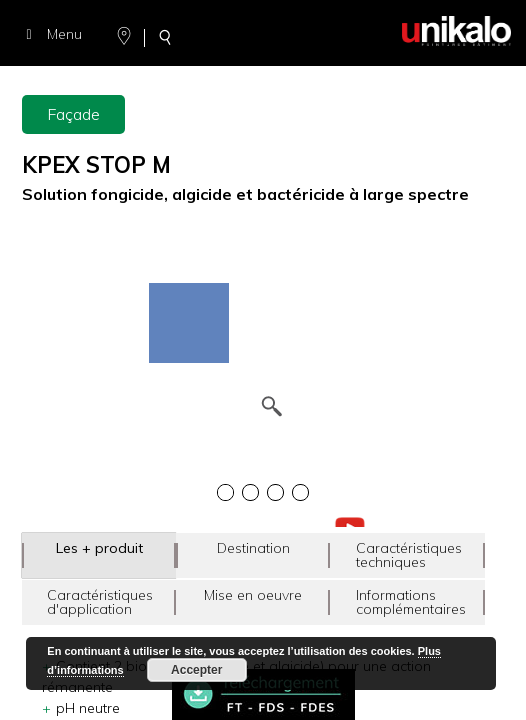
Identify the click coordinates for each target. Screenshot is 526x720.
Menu (51, 34)
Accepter (196, 670)
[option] (263, 285)
